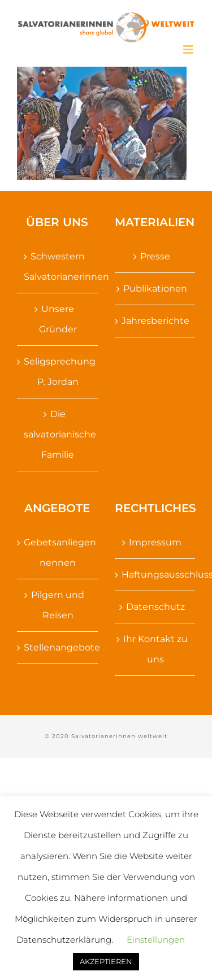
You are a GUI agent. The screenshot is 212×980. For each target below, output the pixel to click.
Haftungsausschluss (156, 574)
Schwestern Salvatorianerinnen (58, 266)
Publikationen (155, 289)
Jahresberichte (155, 321)
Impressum (155, 542)
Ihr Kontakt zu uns (155, 649)
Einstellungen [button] (156, 940)
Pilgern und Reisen (58, 605)
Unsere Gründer (58, 319)
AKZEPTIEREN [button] (106, 961)
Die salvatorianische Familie (58, 434)
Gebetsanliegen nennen (58, 552)
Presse (155, 256)
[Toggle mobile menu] (189, 49)
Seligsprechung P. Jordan (58, 372)
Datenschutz (155, 607)
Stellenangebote (58, 647)
